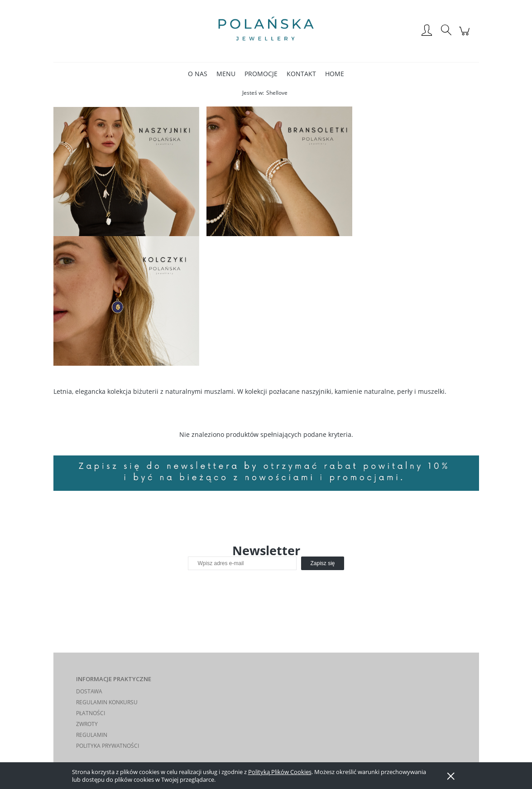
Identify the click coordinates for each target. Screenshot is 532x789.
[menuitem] (198, 74)
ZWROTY (87, 724)
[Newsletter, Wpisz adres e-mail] (242, 563)
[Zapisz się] (322, 563)
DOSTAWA (89, 691)
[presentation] (252, 590)
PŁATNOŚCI (91, 713)
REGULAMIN (92, 735)
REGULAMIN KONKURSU (107, 702)
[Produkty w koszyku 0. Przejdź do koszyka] (466, 36)
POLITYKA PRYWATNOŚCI (108, 746)
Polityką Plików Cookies (280, 772)
